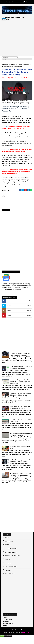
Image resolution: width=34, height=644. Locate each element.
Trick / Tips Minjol (10, 580)
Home (3, 2)
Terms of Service (8, 629)
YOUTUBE (10, 320)
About (8, 2)
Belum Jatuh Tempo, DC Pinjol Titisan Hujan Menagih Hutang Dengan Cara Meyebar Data (21, 386)
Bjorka (7, 551)
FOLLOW (29, 310)
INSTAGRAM (10, 315)
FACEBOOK (10, 305)
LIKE (29, 305)
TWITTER (10, 310)
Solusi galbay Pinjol (11, 573)
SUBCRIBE (28, 320)
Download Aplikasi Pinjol (13, 562)
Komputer (8, 569)
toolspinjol (12, 639)
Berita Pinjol (9, 548)
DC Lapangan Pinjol (11, 555)
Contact (13, 2)
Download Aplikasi (11, 558)
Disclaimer (27, 2)
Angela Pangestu (26, 639)
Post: (4, 21)
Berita (7, 66)
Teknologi (8, 577)
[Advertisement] (17, 39)
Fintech (7, 566)
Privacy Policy (20, 2)
